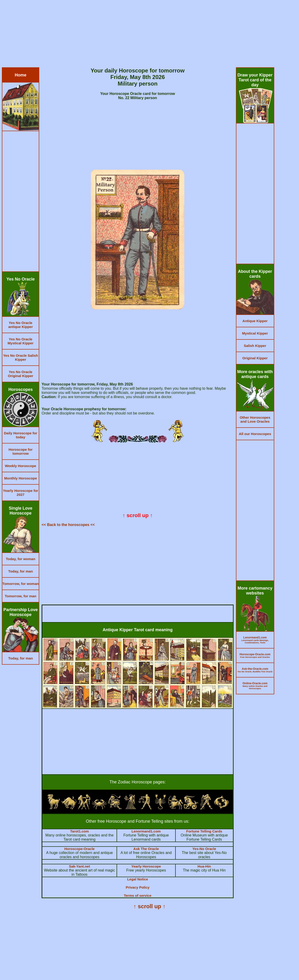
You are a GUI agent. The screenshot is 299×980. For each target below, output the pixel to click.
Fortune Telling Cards (204, 831)
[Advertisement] (142, 35)
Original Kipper (255, 358)
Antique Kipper (255, 321)
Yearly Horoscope (146, 866)
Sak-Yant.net (79, 866)
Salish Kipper (255, 346)
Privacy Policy (138, 887)
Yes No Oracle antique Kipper (20, 325)
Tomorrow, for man (21, 596)
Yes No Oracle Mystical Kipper (21, 341)
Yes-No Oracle (204, 849)
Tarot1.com (79, 831)
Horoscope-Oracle (79, 849)
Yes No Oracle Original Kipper (21, 374)
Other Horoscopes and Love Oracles (255, 419)
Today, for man (20, 571)
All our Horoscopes (255, 434)
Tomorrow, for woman (21, 584)
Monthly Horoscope (21, 478)
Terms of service (138, 895)
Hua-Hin (204, 866)
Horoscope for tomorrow (21, 451)
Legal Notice (137, 879)
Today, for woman (21, 559)
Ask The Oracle (146, 849)
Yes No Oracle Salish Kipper (20, 357)
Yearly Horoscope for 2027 (21, 493)
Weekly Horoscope (21, 466)
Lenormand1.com (146, 831)
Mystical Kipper (255, 333)
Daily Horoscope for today (21, 435)
